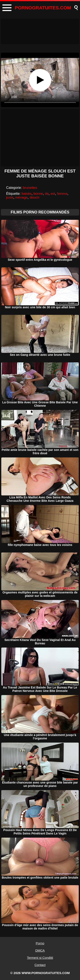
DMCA (40, 950)
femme (62, 194)
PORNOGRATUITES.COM (43, 8)
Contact (40, 965)
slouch (34, 197)
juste (10, 197)
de (47, 194)
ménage (21, 197)
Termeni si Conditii (40, 958)
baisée (27, 194)
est (53, 194)
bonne (38, 194)
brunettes (30, 188)
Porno (40, 943)
